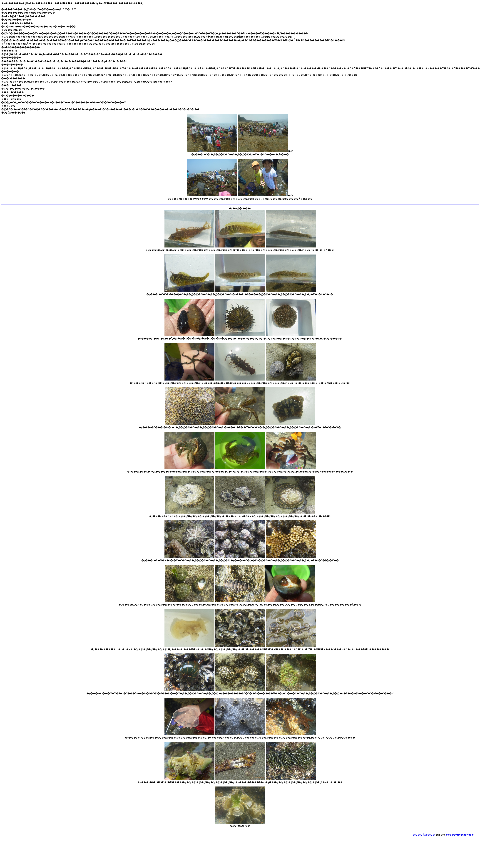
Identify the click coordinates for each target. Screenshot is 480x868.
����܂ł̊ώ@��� (424, 835)
